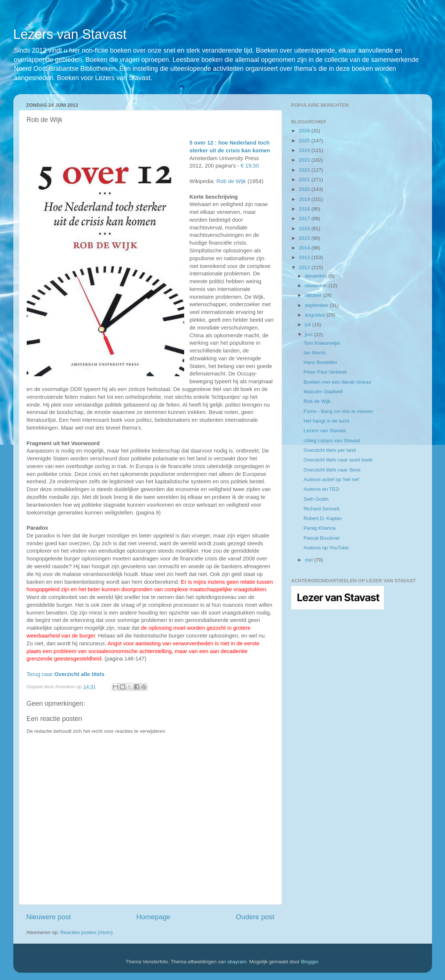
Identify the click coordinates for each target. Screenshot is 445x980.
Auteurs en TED (321, 489)
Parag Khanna (319, 528)
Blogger (309, 962)
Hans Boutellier (321, 362)
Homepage (153, 917)
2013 (305, 257)
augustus (316, 315)
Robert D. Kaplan (323, 518)
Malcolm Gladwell (323, 392)
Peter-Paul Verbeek (325, 372)
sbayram (237, 962)
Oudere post (255, 917)
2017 (305, 218)
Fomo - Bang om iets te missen (338, 411)
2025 (305, 141)
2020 (305, 189)
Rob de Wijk (231, 181)
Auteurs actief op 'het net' (332, 479)
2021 (305, 180)
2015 (305, 238)
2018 (305, 209)
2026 (305, 131)
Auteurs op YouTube (326, 548)
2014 (305, 248)
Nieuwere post (49, 917)
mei (310, 560)
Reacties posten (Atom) (87, 932)
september (318, 305)
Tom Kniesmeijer (322, 343)
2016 (305, 229)
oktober (314, 295)
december (317, 276)
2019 (305, 199)
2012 (305, 267)
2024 (305, 150)
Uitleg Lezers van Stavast (332, 441)
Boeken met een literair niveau (337, 382)
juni (310, 335)
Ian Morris (315, 353)
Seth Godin (316, 499)
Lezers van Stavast (70, 34)
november (317, 286)
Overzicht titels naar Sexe (332, 470)
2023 (305, 160)
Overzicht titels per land (330, 450)
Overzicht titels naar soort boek (338, 460)
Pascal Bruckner (322, 538)
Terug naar (66, 674)
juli (309, 325)
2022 (305, 170)
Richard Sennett (321, 509)
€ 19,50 (249, 166)
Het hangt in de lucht (326, 421)
